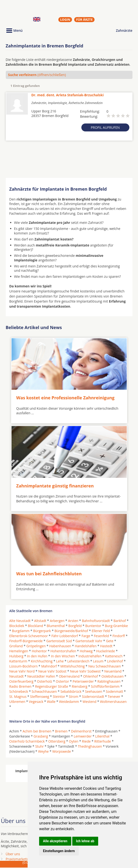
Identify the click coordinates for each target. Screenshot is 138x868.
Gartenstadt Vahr (89, 641)
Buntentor (93, 626)
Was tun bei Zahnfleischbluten (49, 574)
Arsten (73, 621)
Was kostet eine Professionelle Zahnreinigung (65, 398)
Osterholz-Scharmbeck (27, 741)
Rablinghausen (109, 681)
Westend (89, 702)
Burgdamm (21, 631)
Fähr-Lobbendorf (65, 636)
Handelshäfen (86, 646)
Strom (73, 696)
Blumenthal (56, 626)
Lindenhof (115, 661)
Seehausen (93, 691)
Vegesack (36, 702)
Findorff (119, 636)
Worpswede (62, 751)
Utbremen (17, 702)
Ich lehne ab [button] (85, 841)
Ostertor (62, 681)
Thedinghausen (90, 746)
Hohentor (39, 651)
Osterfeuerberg (21, 681)
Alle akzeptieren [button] (55, 841)
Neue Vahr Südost (52, 671)
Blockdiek (17, 626)
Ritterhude (103, 741)
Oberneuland (69, 676)
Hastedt (106, 646)
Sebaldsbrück (71, 691)
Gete (110, 641)
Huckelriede (106, 651)
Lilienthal (102, 736)
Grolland (16, 646)
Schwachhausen (44, 691)
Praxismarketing (18, 859)
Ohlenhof (90, 676)
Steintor (59, 696)
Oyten (74, 741)
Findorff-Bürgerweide (26, 641)
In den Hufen (37, 656)
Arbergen (57, 621)
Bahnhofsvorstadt (96, 621)
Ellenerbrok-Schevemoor (29, 636)
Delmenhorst (81, 731)
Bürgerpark (42, 631)
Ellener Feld (101, 631)
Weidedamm (69, 702)
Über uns (13, 854)
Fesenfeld (101, 636)
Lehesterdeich (78, 661)
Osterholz (45, 681)
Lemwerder (83, 736)
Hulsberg (16, 656)
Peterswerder (83, 681)
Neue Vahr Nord (22, 671)
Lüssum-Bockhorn (24, 666)
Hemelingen (19, 651)
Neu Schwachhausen (105, 666)
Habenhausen (60, 646)
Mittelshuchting (73, 666)
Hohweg (86, 651)
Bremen (61, 731)
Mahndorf (49, 666)
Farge (86, 636)
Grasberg (41, 736)
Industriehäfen (90, 656)
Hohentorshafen (63, 651)
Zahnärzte (124, 30)
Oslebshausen (113, 676)
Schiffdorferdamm (105, 686)
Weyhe (43, 751)
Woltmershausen (113, 702)
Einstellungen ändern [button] (59, 851)
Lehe (60, 661)
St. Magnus (18, 696)
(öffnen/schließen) (37, 75)
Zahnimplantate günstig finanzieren (55, 486)
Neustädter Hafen (41, 676)
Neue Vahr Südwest (85, 671)
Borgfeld (75, 626)
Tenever (114, 696)
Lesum (98, 661)
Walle (51, 702)
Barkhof (120, 621)
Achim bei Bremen (37, 731)
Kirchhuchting (42, 661)
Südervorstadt (93, 696)
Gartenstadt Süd (59, 641)
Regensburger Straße (52, 686)
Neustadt (17, 676)
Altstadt (40, 621)
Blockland (36, 626)
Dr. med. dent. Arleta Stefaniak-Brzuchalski (68, 95)
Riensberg (80, 686)
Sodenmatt (114, 691)
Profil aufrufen (105, 127)
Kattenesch (114, 656)
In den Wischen (63, 656)
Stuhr (40, 746)
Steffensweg (39, 696)
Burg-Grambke (116, 626)
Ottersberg (57, 741)
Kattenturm (18, 661)
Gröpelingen (36, 646)
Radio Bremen (21, 686)
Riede (86, 741)
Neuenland (113, 671)
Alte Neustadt (20, 621)
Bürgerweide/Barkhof (71, 631)
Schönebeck (19, 691)
